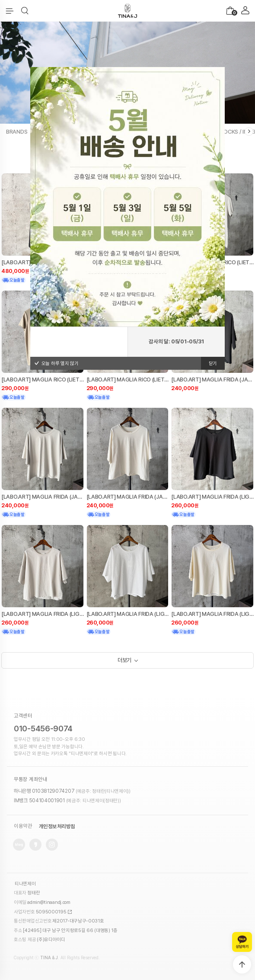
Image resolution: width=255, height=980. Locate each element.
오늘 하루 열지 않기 (56, 363)
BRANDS (17, 132)
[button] (25, 11)
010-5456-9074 (43, 729)
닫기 (213, 363)
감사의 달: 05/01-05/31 (176, 341)
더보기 (124, 660)
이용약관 (23, 826)
